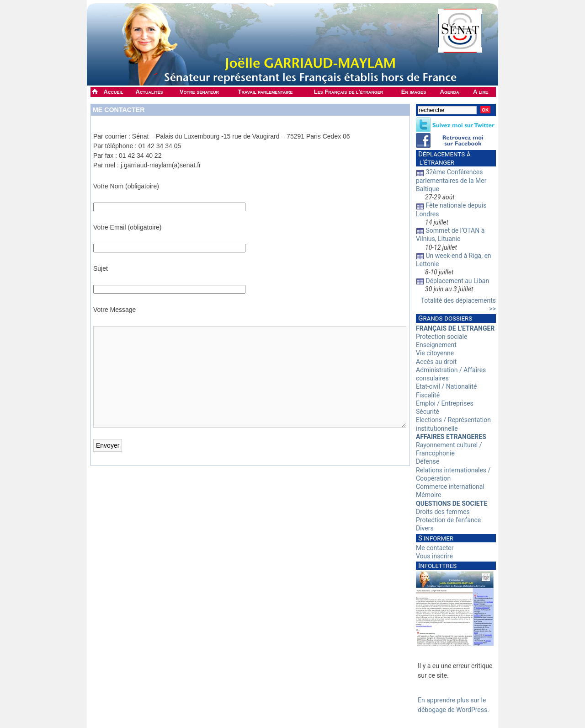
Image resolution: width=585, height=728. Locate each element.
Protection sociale (441, 337)
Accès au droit (436, 362)
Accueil (114, 92)
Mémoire (428, 495)
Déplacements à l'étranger (443, 158)
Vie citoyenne (435, 353)
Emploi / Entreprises (445, 403)
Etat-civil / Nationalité (446, 386)
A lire (481, 92)
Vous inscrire (434, 556)
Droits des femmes (443, 512)
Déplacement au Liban (457, 281)
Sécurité (428, 412)
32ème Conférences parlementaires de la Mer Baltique (451, 180)
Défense (428, 461)
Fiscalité (428, 395)
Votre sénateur (199, 92)
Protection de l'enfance (448, 520)
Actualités (149, 92)
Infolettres (437, 566)
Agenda (450, 92)
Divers (425, 528)
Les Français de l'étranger (348, 92)
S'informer (436, 538)
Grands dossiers (445, 318)
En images (414, 92)
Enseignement (436, 345)
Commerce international (450, 487)
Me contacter (119, 110)
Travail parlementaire (266, 92)
